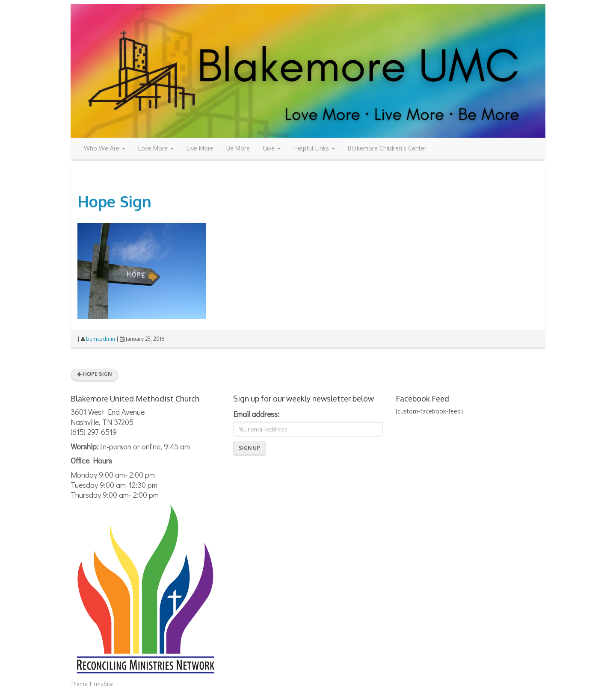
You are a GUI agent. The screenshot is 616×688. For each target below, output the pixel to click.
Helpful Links (314, 148)
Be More (238, 148)
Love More (156, 148)
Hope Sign (114, 201)
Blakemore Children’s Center (387, 148)
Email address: (256, 414)
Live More (200, 148)
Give (272, 148)
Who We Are (105, 148)
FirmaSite (101, 684)
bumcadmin (101, 339)
